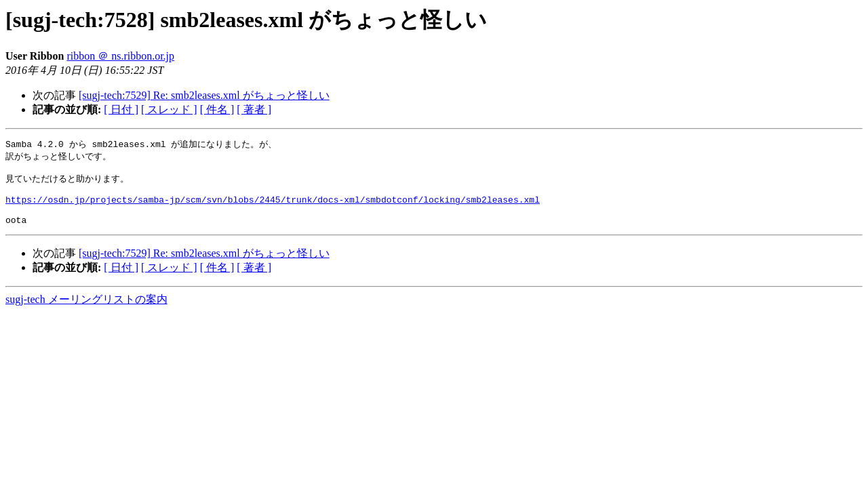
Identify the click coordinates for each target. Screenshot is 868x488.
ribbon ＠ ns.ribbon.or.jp (120, 56)
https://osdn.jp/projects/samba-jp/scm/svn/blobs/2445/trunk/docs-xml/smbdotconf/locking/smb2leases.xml (273, 207)
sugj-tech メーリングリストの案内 (86, 311)
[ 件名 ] (217, 109)
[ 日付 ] (121, 109)
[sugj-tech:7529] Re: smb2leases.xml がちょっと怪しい (204, 95)
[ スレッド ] (169, 109)
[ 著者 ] (254, 109)
